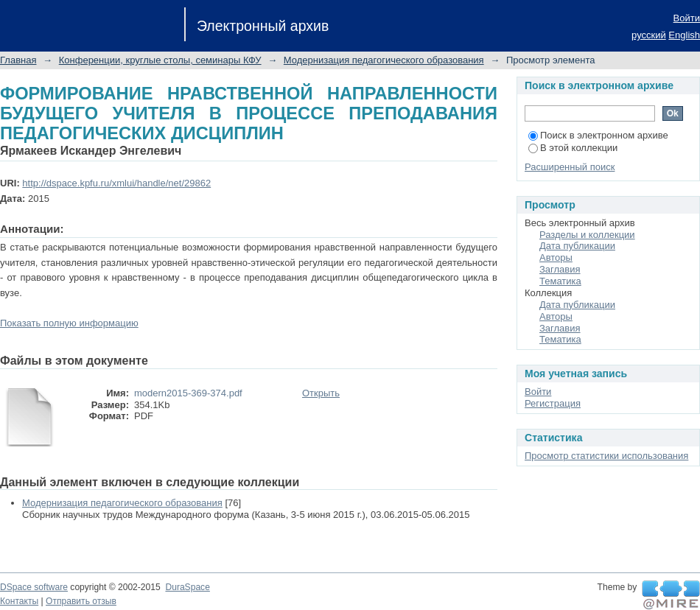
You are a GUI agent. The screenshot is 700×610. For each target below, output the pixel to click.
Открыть (321, 393)
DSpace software (34, 587)
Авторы (556, 257)
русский (649, 35)
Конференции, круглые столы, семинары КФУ (160, 60)
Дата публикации (577, 246)
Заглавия (560, 269)
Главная (18, 60)
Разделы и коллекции (587, 235)
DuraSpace (187, 587)
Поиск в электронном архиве (598, 135)
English (684, 35)
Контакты (19, 601)
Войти (687, 18)
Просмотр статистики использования (606, 456)
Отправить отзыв (81, 601)
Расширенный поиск (570, 167)
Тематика (560, 281)
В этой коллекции (573, 148)
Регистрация (553, 403)
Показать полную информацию (69, 323)
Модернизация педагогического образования (384, 60)
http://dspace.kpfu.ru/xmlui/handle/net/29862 (116, 183)
